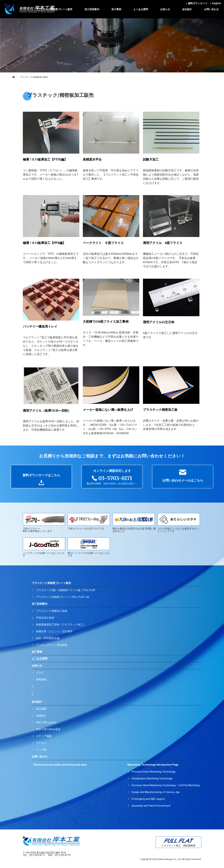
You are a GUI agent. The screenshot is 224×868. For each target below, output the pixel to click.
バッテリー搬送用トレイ (40, 326)
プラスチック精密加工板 (160, 410)
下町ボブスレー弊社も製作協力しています (44, 523)
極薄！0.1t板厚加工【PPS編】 (44, 243)
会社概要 (41, 709)
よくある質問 (141, 9)
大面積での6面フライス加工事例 (106, 322)
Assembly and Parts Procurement (151, 806)
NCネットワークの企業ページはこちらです (89, 547)
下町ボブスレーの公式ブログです (89, 522)
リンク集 (41, 750)
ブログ (40, 673)
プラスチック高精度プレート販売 (54, 9)
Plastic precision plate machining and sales (60, 765)
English (215, 3)
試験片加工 (151, 159)
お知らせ (165, 9)
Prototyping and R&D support (148, 799)
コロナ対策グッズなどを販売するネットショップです (179, 523)
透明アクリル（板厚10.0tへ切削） (47, 411)
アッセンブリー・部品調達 (52, 645)
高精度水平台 (92, 159)
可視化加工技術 (45, 618)
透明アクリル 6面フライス (163, 243)
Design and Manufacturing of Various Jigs (156, 792)
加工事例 (116, 9)
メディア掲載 (44, 736)
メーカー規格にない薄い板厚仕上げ (108, 410)
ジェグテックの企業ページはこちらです (44, 547)
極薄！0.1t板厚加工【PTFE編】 (45, 159)
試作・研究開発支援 (48, 638)
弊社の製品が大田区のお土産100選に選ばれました (134, 523)
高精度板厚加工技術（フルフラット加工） (61, 625)
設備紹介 (41, 716)
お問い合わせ (211, 9)
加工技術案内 (92, 9)
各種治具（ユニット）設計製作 (54, 631)
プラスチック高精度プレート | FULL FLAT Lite (63, 597)
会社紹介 (187, 9)
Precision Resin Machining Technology (153, 772)
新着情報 (41, 680)
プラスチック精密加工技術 (52, 611)
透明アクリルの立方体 (159, 322)
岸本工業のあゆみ (46, 722)
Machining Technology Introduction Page (153, 765)
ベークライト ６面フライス (103, 243)
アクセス (41, 743)
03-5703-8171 (37, 855)
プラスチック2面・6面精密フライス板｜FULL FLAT (66, 590)
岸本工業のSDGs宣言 (48, 729)
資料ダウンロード (197, 3)
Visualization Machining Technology (152, 778)
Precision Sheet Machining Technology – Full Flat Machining (166, 785)
